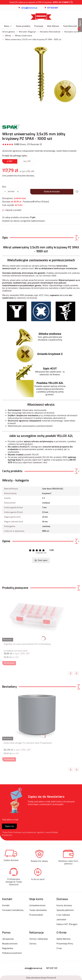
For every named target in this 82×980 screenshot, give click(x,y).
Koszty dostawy (64, 905)
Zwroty (33, 944)
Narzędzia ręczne (72, 32)
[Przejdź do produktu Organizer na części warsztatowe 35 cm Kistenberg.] (37, 617)
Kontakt (6, 905)
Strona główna (9, 32)
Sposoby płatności (65, 910)
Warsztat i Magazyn (27, 32)
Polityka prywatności (12, 953)
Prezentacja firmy (65, 944)
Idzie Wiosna (53, 26)
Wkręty (8, 36)
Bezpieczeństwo (10, 944)
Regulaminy (8, 948)
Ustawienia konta (37, 905)
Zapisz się (9, 826)
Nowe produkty (23, 26)
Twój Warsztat (70, 26)
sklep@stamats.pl (33, 968)
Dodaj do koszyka (52, 192)
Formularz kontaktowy (13, 910)
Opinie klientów (64, 939)
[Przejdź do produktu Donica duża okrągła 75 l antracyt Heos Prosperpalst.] (37, 716)
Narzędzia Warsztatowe (50, 32)
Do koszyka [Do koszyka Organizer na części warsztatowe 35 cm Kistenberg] (9, 663)
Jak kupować (8, 939)
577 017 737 (52, 968)
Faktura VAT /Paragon (67, 924)
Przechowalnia (36, 915)
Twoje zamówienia (38, 910)
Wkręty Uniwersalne (24, 36)
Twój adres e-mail (10, 820)
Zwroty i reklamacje (39, 939)
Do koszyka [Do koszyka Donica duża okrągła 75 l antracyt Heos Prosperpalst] (9, 759)
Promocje (39, 26)
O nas (59, 948)
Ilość (4, 187)
